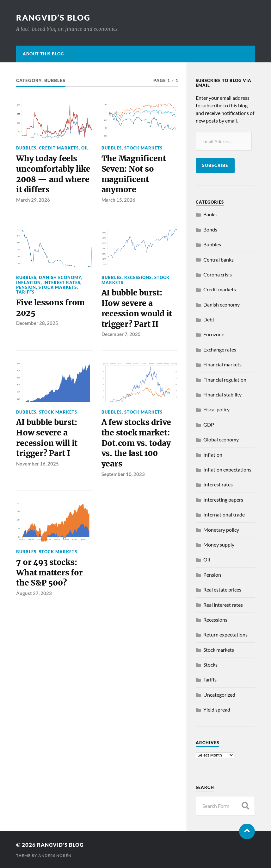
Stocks (210, 665)
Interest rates (62, 284)
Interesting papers (223, 500)
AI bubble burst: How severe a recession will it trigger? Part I (48, 443)
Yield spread (217, 710)
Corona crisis (218, 274)
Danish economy (60, 280)
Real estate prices (222, 589)
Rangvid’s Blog (55, 17)
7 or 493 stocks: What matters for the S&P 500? (50, 580)
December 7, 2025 (121, 338)
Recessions (138, 280)
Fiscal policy (216, 409)
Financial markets (222, 364)
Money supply (219, 545)
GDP (209, 424)
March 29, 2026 (33, 202)
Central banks (219, 260)
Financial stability (222, 394)
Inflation (28, 284)
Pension (26, 289)
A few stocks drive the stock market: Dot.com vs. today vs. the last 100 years (137, 449)
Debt (209, 319)
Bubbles (26, 148)
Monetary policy (221, 530)
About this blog (43, 54)
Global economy (221, 439)
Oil (85, 148)
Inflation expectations (227, 469)
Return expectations (225, 634)
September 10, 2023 (123, 481)
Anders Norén (55, 855)
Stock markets (143, 148)
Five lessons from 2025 (51, 310)
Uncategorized (219, 695)
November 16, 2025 (37, 470)
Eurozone (214, 334)
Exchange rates (220, 349)
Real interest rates (223, 605)
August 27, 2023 (34, 601)
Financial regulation (225, 380)
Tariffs (25, 294)
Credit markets (59, 148)
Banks (210, 214)
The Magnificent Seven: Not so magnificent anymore (135, 175)
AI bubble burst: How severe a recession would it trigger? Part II (137, 311)
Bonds (210, 229)
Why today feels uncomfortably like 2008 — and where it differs (55, 175)
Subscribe (215, 165)
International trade (224, 514)
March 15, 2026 (118, 202)
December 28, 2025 (37, 326)
